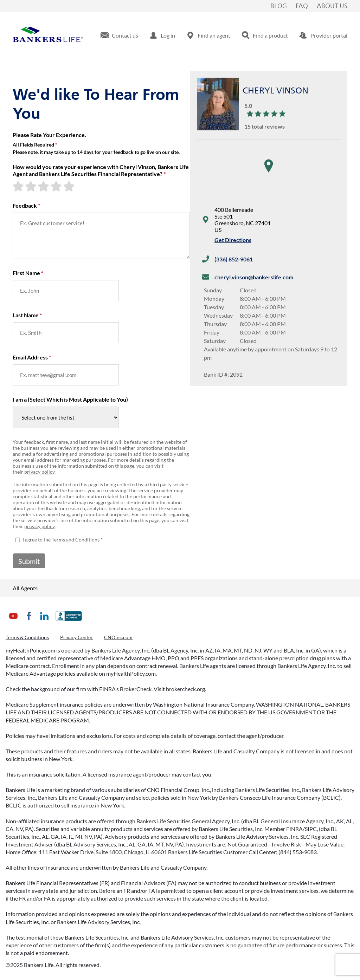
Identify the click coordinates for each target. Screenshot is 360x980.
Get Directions (233, 240)
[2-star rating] (32, 186)
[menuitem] (119, 35)
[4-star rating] (57, 186)
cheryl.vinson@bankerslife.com (254, 277)
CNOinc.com (118, 637)
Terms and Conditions (76, 540)
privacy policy (39, 472)
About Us (332, 6)
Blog (279, 6)
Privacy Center (76, 637)
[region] (269, 173)
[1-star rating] (19, 186)
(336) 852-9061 (234, 259)
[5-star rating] (70, 186)
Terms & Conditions (27, 637)
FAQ (302, 6)
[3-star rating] (44, 186)
